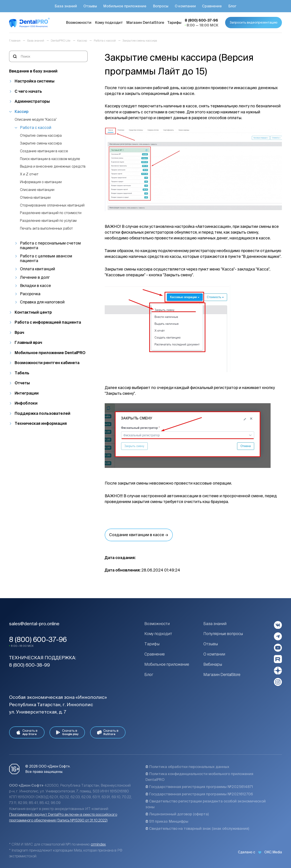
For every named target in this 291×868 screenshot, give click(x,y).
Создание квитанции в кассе (44, 151)
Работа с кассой (36, 127)
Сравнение (154, 654)
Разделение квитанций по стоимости (51, 213)
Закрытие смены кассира (41, 143)
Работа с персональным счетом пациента (50, 245)
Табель (22, 373)
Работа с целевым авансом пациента (46, 258)
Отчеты (22, 383)
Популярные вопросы (223, 634)
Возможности (157, 624)
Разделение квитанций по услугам (48, 221)
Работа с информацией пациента (48, 322)
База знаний (215, 624)
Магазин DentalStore (222, 675)
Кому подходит (158, 634)
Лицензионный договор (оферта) (177, 814)
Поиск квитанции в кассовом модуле (50, 159)
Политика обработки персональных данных (187, 767)
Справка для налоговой (42, 302)
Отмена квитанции (35, 197)
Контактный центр (33, 312)
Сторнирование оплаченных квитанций (52, 205)
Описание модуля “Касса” (36, 119)
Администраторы (32, 101)
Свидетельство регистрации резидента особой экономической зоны (206, 804)
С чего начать (28, 91)
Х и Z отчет (29, 174)
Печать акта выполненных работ (46, 228)
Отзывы (211, 644)
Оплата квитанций (37, 269)
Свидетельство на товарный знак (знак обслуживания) (197, 828)
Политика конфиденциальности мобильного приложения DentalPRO (199, 777)
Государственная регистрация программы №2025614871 (199, 787)
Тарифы (152, 644)
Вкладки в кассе (35, 286)
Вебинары (213, 664)
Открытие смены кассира (41, 135)
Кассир (22, 111)
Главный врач (28, 342)
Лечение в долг (35, 277)
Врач (19, 332)
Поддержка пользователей (42, 413)
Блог (149, 675)
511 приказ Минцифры (167, 821)
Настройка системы (35, 81)
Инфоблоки (26, 403)
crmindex (98, 844)
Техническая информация (41, 423)
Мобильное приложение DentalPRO (50, 353)
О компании (214, 654)
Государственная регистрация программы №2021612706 (199, 794)
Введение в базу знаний (33, 71)
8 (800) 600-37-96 (38, 639)
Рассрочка (30, 294)
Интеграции (27, 393)
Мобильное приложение (167, 664)
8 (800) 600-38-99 (29, 665)
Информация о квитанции (41, 182)
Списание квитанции (37, 190)
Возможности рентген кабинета (47, 363)
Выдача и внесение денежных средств (53, 166)
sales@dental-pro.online (34, 624)
